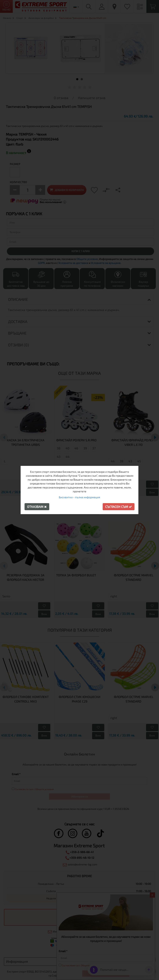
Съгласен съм (119, 507)
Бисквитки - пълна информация (79, 497)
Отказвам (37, 507)
